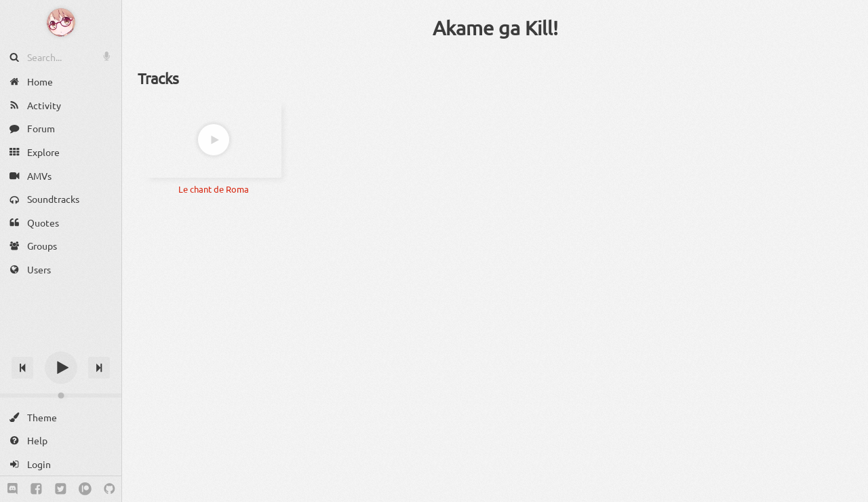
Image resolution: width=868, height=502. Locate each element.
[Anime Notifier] (61, 22)
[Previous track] (22, 368)
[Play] (61, 368)
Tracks (158, 78)
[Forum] (61, 129)
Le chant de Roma (214, 189)
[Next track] (99, 368)
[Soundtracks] (61, 199)
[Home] (61, 82)
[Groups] (61, 246)
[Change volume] (61, 395)
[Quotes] (61, 223)
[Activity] (61, 105)
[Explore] (61, 152)
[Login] (61, 464)
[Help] (61, 441)
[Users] (61, 270)
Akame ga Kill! (495, 28)
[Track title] (61, 344)
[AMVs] (61, 175)
